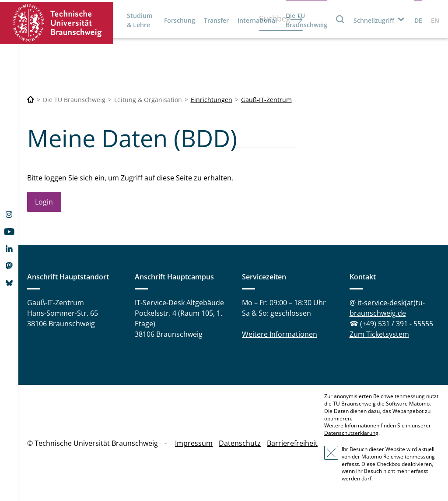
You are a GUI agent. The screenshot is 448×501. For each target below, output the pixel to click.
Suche (340, 19)
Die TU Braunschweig (306, 20)
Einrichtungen (212, 100)
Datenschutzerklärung (351, 433)
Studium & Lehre (140, 20)
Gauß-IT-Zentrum (266, 100)
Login (44, 202)
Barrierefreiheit (292, 443)
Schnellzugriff (374, 20)
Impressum (194, 443)
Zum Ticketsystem (379, 334)
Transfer (216, 20)
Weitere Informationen (280, 334)
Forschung (180, 20)
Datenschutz (240, 443)
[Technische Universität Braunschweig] (31, 100)
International (257, 20)
